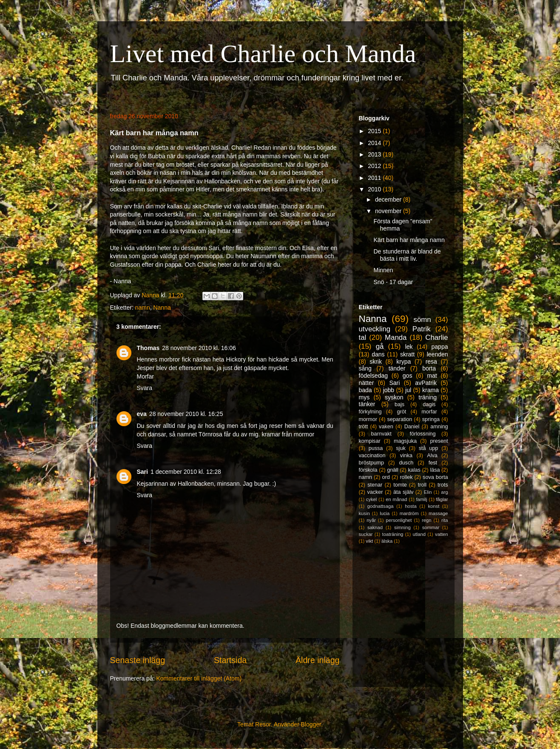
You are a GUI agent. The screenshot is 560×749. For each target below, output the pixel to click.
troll (422, 485)
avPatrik (426, 383)
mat (432, 376)
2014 (375, 143)
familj (421, 499)
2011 (375, 178)
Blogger (311, 724)
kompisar (370, 441)
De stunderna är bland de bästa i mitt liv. (407, 255)
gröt (402, 412)
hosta (411, 506)
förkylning (370, 412)
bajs (399, 404)
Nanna (162, 308)
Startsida (230, 660)
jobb (389, 390)
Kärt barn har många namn (409, 240)
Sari (142, 472)
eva (142, 414)
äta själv (403, 492)
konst (434, 506)
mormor (368, 419)
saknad (375, 527)
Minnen (383, 270)
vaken (386, 427)
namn (143, 308)
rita (445, 520)
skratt (407, 354)
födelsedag (374, 376)
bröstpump (372, 463)
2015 (375, 131)
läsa (435, 470)
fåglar (442, 499)
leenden (438, 354)
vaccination (372, 456)
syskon (394, 397)
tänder (397, 368)
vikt (369, 541)
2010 (375, 189)
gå (380, 346)
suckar (366, 534)
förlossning (423, 434)
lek (409, 347)
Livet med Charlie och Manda (263, 54)
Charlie (436, 337)
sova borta (435, 477)
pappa (440, 347)
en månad (396, 499)
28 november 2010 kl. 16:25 (186, 414)
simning (402, 527)
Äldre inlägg (317, 660)
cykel (372, 499)
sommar (431, 527)
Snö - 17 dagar (393, 282)
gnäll (393, 470)
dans (378, 354)
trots (443, 485)
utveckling (375, 329)
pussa (376, 448)
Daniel (412, 427)
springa (431, 419)
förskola (368, 470)
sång (365, 368)
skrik (376, 362)
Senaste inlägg (138, 660)
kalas (414, 470)
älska (387, 541)
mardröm (409, 513)
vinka (406, 456)
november (389, 211)
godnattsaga (381, 506)
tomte (400, 485)
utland (419, 534)
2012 (375, 166)
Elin (428, 492)
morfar (429, 412)
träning (428, 397)
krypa (404, 362)
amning (439, 427)
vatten (441, 534)
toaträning (393, 534)
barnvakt (381, 434)
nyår (371, 520)
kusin (364, 513)
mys (364, 397)
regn (426, 520)
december (389, 199)
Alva (432, 456)
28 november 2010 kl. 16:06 (199, 348)
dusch (406, 463)
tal (363, 337)
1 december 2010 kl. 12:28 (186, 472)
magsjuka (405, 441)
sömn (422, 320)
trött (364, 427)
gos (408, 376)
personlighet (399, 520)
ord (386, 477)
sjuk (401, 448)
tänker (367, 404)
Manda (396, 337)
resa (431, 362)
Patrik (422, 329)
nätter (367, 383)
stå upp (429, 448)
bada (365, 390)
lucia (385, 513)
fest (433, 463)
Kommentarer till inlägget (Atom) (199, 678)
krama (431, 390)
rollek (406, 477)
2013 (375, 154)
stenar (375, 485)
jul (408, 390)
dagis (429, 404)
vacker (375, 492)
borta (429, 368)
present (439, 441)
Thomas (148, 348)
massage (438, 513)
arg (444, 492)
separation (399, 419)
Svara (145, 388)
